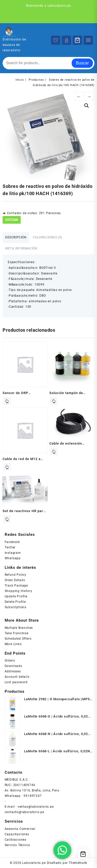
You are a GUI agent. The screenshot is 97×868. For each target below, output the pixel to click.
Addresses (13, 671)
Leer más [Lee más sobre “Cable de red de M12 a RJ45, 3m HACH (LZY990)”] (7, 467)
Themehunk (78, 863)
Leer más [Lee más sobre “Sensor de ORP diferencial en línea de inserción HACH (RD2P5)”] (7, 401)
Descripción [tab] (16, 237)
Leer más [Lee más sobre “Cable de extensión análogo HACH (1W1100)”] (54, 452)
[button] (87, 106)
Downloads (13, 666)
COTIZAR (12, 220)
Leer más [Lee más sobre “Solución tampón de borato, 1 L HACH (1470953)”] (54, 401)
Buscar (82, 63)
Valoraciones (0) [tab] (47, 237)
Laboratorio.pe (34, 863)
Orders (10, 661)
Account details (17, 677)
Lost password (16, 682)
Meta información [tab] (21, 248)
